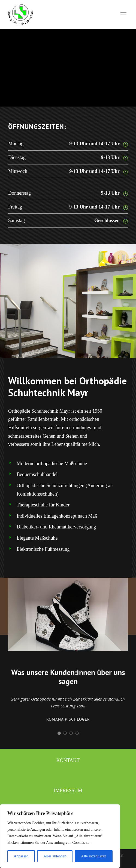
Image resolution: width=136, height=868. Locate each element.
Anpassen (21, 856)
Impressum (68, 791)
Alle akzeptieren (94, 856)
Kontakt (68, 760)
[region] (60, 836)
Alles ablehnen (55, 856)
